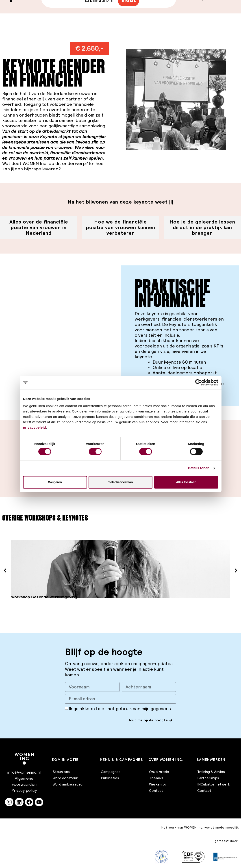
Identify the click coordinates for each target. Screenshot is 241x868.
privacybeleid (35, 427)
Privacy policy (24, 790)
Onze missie (159, 772)
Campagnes (111, 772)
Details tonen (199, 468)
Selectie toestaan (120, 482)
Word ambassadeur (68, 784)
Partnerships (208, 778)
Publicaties (110, 778)
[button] (89, 48)
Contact (156, 790)
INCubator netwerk (214, 784)
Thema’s (156, 778)
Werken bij (158, 784)
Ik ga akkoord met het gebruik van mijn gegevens (120, 709)
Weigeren (55, 482)
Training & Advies (211, 772)
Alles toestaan (186, 482)
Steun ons (61, 772)
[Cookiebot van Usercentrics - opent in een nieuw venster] (199, 382)
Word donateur (65, 778)
